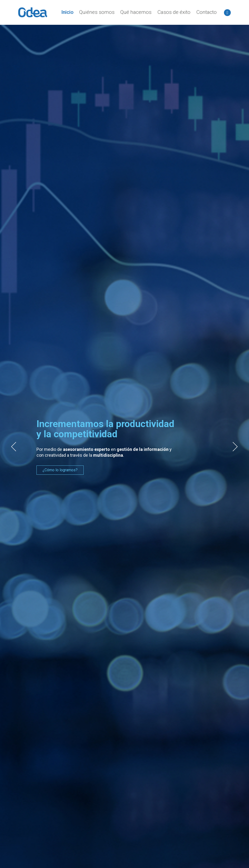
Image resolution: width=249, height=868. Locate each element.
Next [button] (235, 447)
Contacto (206, 12)
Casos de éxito (174, 12)
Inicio (67, 12)
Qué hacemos (136, 12)
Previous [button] (14, 447)
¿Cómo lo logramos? (60, 470)
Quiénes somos (97, 12)
